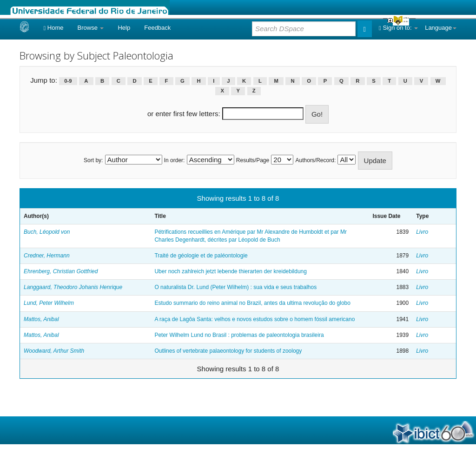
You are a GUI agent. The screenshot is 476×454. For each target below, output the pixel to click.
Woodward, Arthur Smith (54, 351)
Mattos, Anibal (41, 319)
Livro (422, 232)
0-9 (68, 81)
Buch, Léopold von (47, 232)
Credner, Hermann (47, 256)
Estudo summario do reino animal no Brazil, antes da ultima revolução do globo (252, 303)
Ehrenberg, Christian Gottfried (61, 271)
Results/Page (253, 160)
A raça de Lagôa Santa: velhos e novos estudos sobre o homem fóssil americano (255, 319)
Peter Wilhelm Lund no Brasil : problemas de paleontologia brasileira (239, 335)
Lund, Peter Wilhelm (49, 303)
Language (441, 28)
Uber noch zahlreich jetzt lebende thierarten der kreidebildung (231, 271)
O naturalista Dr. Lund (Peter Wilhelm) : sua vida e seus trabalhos (235, 287)
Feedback (157, 28)
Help (124, 28)
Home (53, 28)
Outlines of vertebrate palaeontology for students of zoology (228, 351)
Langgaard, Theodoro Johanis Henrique (73, 287)
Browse (91, 28)
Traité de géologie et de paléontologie (201, 256)
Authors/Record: (316, 160)
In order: (175, 160)
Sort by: (93, 160)
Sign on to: (398, 28)
